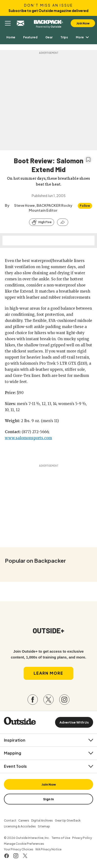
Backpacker (48, 21)
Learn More (48, 673)
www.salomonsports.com (28, 438)
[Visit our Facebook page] (33, 700)
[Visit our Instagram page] (64, 700)
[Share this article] (63, 222)
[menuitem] (11, 37)
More (83, 37)
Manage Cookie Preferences (24, 844)
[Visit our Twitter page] (48, 700)
